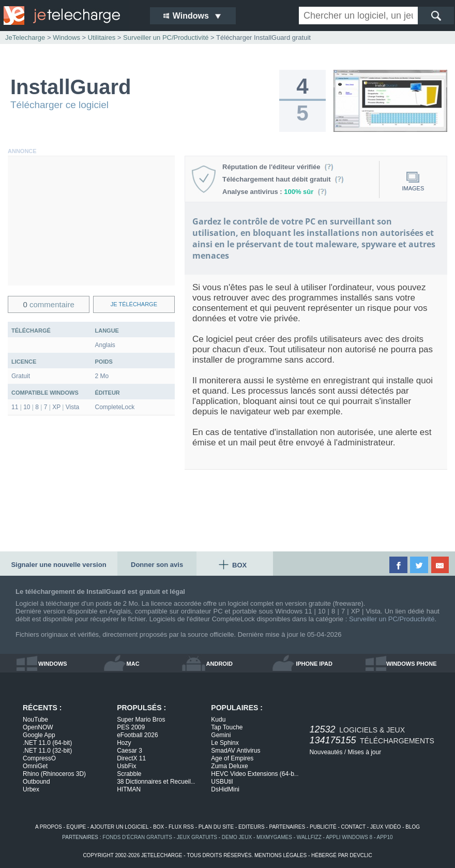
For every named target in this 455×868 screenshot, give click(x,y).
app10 (385, 837)
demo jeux (237, 837)
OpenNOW (38, 727)
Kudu (218, 720)
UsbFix (126, 766)
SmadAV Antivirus (236, 751)
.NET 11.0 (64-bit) (47, 743)
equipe (77, 827)
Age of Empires (232, 758)
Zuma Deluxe (229, 766)
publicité (323, 827)
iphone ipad (314, 664)
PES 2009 (131, 727)
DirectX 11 (131, 758)
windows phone (412, 664)
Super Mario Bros (141, 720)
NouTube (35, 720)
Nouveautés (326, 752)
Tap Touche (227, 727)
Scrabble (129, 774)
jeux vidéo (385, 827)
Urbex (31, 789)
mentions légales (280, 855)
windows (53, 664)
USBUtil (222, 782)
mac (133, 664)
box (158, 827)
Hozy (124, 743)
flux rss (181, 827)
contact (353, 827)
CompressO (39, 758)
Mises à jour (364, 752)
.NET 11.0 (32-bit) (47, 751)
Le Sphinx (225, 743)
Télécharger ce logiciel (59, 105)
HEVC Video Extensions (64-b (255, 774)
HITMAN (129, 789)
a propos (49, 827)
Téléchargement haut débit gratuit (283, 179)
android (219, 664)
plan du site (216, 827)
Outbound (36, 782)
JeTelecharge (25, 38)
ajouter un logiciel (119, 827)
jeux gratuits (197, 837)
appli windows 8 (349, 837)
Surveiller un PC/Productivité (392, 619)
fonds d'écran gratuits (137, 837)
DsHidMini (225, 789)
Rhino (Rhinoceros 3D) (54, 774)
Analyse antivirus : (275, 192)
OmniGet (35, 766)
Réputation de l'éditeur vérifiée (278, 167)
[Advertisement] (91, 221)
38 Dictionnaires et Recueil (156, 782)
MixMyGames (274, 837)
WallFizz (309, 837)
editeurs (252, 827)
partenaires (287, 827)
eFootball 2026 (137, 735)
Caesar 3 (130, 751)
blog (413, 827)
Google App (39, 735)
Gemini (221, 735)
